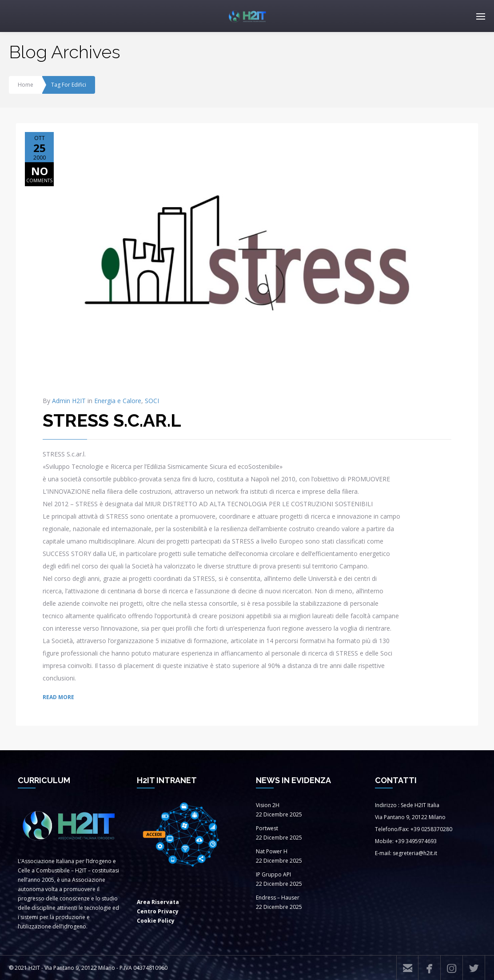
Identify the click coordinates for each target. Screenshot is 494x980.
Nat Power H (272, 851)
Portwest (267, 828)
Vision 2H (268, 805)
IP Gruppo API (273, 874)
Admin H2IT (69, 401)
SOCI (152, 401)
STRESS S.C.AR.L (112, 420)
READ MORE (58, 697)
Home (26, 85)
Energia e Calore (118, 401)
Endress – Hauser (278, 898)
